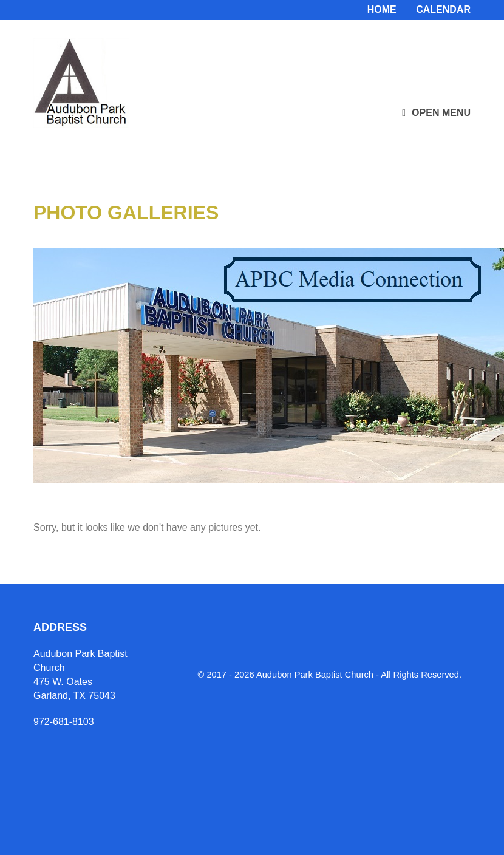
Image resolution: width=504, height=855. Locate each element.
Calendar (443, 9)
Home (382, 9)
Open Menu (436, 113)
